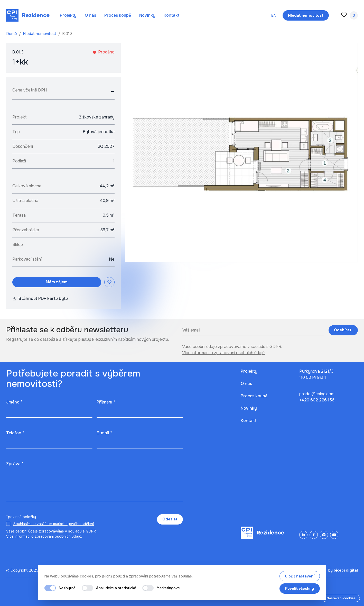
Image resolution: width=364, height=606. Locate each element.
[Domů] (28, 15)
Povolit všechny (300, 589)
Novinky (147, 15)
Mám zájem (57, 282)
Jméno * (14, 402)
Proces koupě (118, 15)
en (274, 15)
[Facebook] (314, 535)
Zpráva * (15, 464)
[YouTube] (334, 535)
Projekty (68, 15)
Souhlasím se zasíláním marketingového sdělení (54, 524)
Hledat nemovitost (40, 34)
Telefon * (15, 433)
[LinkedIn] (303, 535)
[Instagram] (324, 535)
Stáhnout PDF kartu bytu (40, 299)
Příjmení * (106, 402)
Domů (12, 34)
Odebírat (343, 330)
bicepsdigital (346, 570)
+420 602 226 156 (317, 400)
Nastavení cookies (341, 598)
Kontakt (172, 15)
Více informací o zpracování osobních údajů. (224, 353)
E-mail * (104, 433)
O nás (90, 15)
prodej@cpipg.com (317, 394)
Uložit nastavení (300, 576)
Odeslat (170, 519)
